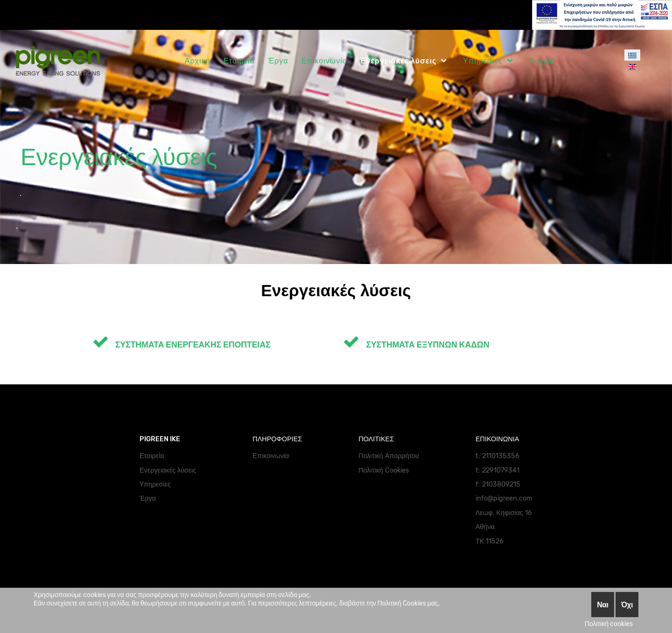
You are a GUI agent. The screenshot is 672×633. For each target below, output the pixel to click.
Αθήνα (485, 527)
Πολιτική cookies (609, 624)
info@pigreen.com (504, 498)
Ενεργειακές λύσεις (168, 470)
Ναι (602, 605)
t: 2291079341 (497, 470)
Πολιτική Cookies (384, 470)
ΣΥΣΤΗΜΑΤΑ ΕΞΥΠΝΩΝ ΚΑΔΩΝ (416, 345)
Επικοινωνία (271, 456)
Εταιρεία (152, 456)
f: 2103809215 (498, 484)
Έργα (148, 498)
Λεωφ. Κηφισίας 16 (504, 513)
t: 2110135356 (497, 456)
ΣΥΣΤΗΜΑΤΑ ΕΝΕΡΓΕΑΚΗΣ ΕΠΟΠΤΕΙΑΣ (182, 345)
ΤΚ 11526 (490, 541)
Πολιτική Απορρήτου (389, 456)
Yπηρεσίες (155, 484)
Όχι (627, 605)
